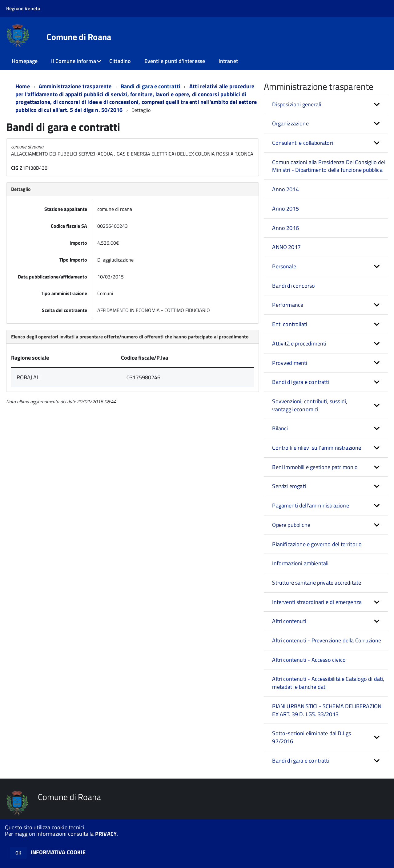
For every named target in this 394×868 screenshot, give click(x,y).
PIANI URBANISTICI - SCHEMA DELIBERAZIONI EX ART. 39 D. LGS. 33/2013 (327, 710)
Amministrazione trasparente (75, 86)
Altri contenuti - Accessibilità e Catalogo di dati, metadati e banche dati (328, 683)
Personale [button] (284, 266)
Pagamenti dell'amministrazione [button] (310, 505)
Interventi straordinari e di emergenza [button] (317, 602)
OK (18, 853)
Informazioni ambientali (300, 563)
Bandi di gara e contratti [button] (301, 382)
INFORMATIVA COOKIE (58, 852)
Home (23, 86)
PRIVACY (106, 834)
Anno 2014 (285, 189)
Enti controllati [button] (290, 324)
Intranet (228, 61)
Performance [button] (288, 305)
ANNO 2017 (286, 247)
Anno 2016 (285, 228)
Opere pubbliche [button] (291, 525)
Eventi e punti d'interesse (175, 61)
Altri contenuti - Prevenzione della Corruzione (327, 640)
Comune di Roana (79, 37)
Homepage (25, 61)
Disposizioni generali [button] (297, 104)
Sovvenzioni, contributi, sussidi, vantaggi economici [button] (310, 405)
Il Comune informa (74, 61)
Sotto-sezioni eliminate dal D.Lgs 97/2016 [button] (312, 737)
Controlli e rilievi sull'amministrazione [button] (317, 448)
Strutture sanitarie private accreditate (317, 583)
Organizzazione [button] (290, 123)
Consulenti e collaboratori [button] (303, 143)
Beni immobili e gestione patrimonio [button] (315, 467)
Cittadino (120, 61)
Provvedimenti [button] (290, 363)
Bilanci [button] (280, 428)
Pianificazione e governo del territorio (317, 544)
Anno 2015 (285, 209)
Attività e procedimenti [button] (299, 343)
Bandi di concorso (293, 286)
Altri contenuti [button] (289, 621)
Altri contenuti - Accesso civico (309, 660)
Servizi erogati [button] (289, 486)
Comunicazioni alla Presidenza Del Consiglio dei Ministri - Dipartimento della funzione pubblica (329, 166)
